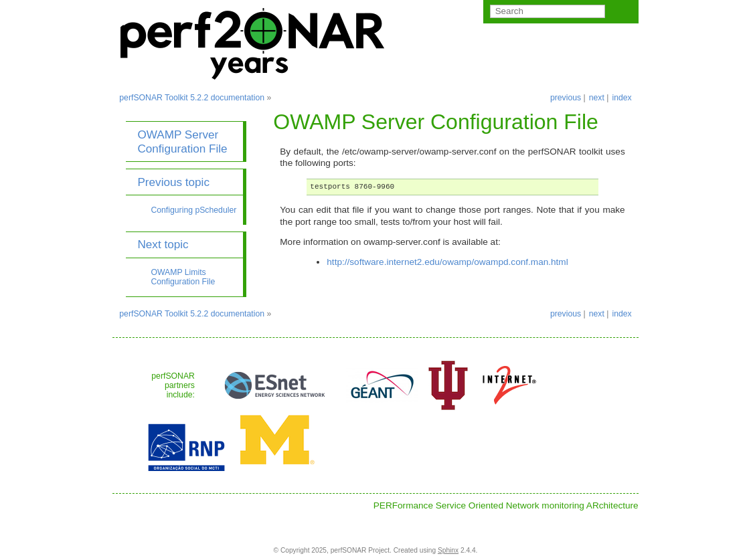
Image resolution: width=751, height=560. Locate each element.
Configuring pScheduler (193, 210)
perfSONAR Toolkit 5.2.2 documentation (192, 98)
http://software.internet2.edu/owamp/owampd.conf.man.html (447, 262)
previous (566, 98)
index (621, 98)
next (597, 98)
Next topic (163, 244)
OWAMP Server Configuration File (182, 142)
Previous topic (173, 182)
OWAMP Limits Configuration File (183, 277)
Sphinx (448, 550)
